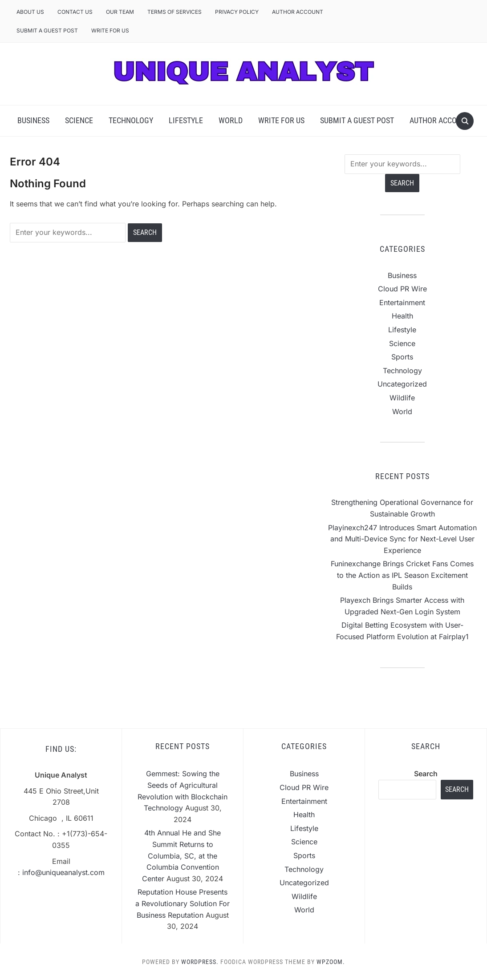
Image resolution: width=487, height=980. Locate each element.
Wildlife (402, 398)
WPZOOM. (331, 962)
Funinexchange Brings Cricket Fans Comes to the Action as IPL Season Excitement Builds (402, 575)
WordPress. (200, 962)
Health (402, 316)
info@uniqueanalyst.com (63, 872)
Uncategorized (402, 384)
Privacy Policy (237, 12)
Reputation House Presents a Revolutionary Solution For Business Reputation (183, 903)
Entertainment (402, 302)
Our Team (120, 12)
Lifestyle (186, 120)
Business (33, 120)
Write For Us (110, 30)
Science (79, 120)
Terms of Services (175, 12)
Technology (131, 120)
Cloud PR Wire (402, 289)
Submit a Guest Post (47, 30)
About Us (30, 12)
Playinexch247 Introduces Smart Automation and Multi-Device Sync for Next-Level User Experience (402, 539)
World (231, 120)
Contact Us (75, 12)
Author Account (298, 12)
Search (426, 774)
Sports (402, 357)
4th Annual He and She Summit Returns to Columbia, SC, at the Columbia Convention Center (181, 855)
